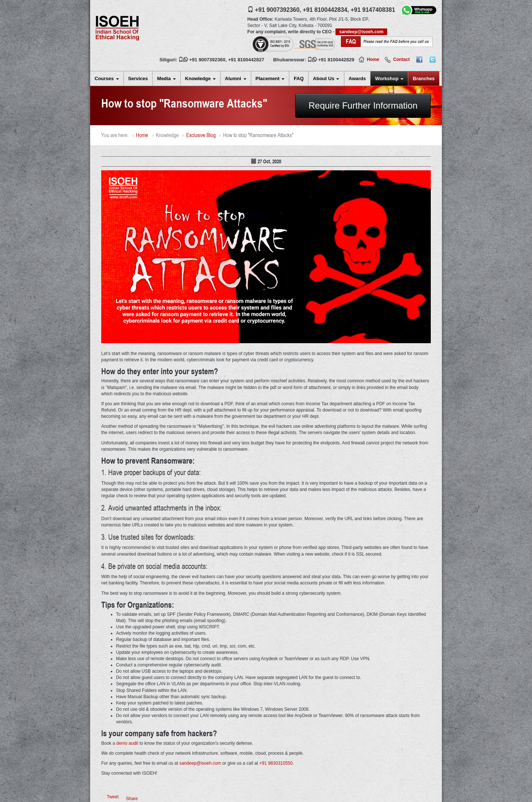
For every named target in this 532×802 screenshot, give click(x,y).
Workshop (389, 79)
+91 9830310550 (276, 763)
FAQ (299, 79)
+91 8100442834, (326, 10)
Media (166, 79)
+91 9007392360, (278, 10)
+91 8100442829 (336, 60)
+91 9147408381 (373, 10)
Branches (424, 79)
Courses (107, 79)
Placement (270, 79)
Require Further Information (363, 105)
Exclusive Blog (201, 135)
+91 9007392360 (207, 60)
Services (138, 79)
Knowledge (200, 79)
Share (132, 799)
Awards (357, 79)
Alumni (236, 79)
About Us (326, 79)
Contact (401, 59)
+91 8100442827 (246, 60)
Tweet (113, 797)
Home (373, 59)
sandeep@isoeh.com (361, 32)
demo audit (127, 743)
